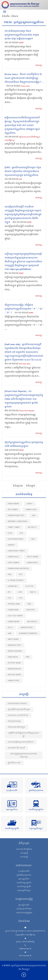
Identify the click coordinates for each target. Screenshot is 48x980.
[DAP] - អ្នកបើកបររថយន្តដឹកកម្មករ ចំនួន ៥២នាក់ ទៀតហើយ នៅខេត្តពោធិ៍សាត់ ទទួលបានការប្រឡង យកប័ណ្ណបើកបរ (23, 172)
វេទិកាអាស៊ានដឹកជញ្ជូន (16, 727)
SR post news (14, 663)
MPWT (21, 43)
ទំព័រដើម (6, 16)
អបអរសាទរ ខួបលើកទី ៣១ (18, 715)
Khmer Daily (14, 557)
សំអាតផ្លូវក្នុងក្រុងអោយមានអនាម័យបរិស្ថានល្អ (24, 755)
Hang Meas (13, 657)
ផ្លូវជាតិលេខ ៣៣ (14, 763)
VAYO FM (29, 586)
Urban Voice (14, 681)
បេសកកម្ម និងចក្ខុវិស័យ (24, 849)
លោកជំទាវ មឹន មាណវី (16, 748)
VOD (20, 592)
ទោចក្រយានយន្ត (14, 721)
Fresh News (13, 504)
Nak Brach (32, 622)
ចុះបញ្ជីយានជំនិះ (12, 791)
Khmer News (14, 622)
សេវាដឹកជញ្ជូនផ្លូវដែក (36, 810)
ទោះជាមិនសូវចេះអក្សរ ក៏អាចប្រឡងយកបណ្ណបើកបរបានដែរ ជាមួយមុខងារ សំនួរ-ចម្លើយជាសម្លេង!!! (22, 35)
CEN (33, 539)
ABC (29, 604)
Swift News (13, 639)
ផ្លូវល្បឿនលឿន (24, 905)
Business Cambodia (28, 633)
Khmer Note (32, 563)
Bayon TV (32, 527)
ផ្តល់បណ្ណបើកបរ (12, 810)
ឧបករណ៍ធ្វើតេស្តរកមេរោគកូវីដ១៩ (21, 742)
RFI (9, 592)
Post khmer (13, 563)
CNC (10, 574)
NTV (21, 574)
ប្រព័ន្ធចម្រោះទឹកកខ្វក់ (24, 909)
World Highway (15, 651)
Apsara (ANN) (14, 604)
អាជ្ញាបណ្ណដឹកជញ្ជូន (36, 829)
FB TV (10, 628)
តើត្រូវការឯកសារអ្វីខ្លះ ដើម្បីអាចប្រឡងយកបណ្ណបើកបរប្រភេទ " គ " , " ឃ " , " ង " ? (24, 309)
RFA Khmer (13, 510)
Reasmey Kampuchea (18, 521)
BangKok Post (15, 645)
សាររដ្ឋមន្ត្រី (24, 853)
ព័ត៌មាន (15, 16)
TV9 (20, 598)
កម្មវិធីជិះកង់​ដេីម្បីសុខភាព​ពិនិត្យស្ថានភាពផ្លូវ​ (24, 735)
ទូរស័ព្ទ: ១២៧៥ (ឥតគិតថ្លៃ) (25, 942)
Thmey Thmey (14, 527)
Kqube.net (13, 586)
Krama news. (25, 86)
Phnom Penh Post (16, 516)
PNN (27, 657)
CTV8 (10, 533)
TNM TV (33, 592)
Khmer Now (13, 610)
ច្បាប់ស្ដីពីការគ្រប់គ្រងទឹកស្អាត (19, 709)
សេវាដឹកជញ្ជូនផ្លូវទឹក (12, 829)
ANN (10, 633)
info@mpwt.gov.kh (25, 949)
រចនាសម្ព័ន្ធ (24, 857)
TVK (9, 598)
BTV (22, 533)
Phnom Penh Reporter (27, 411)
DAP (21, 179)
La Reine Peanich (16, 580)
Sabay (30, 504)
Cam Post (31, 610)
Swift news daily (25, 364)
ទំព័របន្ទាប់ (31, 486)
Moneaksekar (14, 669)
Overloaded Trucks (17, 704)
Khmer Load (31, 510)
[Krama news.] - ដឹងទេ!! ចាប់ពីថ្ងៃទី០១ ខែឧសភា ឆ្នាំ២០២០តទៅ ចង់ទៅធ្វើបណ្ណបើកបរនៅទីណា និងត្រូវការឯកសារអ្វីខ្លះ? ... (24, 78)
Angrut (11, 545)
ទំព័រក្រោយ (18, 486)
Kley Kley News (15, 616)
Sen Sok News (14, 675)
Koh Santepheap (16, 539)
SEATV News (33, 557)
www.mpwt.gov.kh (25, 956)
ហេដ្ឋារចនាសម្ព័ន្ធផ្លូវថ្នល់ (24, 913)
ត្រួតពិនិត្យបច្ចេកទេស (36, 791)
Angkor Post (27, 628)
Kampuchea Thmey (16, 551)
